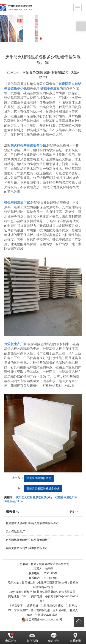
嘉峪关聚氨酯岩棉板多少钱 (43, 489)
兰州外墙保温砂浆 (52, 606)
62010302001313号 (42, 620)
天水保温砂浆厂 (15, 532)
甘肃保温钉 (21, 610)
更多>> (74, 512)
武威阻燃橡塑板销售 (39, 478)
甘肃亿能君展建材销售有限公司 (56, 592)
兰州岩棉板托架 (40, 610)
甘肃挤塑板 (31, 606)
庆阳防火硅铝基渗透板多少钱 (34, 497)
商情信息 (37, 596)
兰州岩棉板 (60, 610)
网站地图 (14, 596)
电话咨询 (11, 638)
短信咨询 (32, 638)
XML (25, 596)
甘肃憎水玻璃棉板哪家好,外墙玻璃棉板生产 (32, 523)
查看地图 (75, 638)
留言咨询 (54, 638)
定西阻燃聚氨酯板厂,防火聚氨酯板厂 (28, 540)
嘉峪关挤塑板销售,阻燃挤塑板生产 (27, 548)
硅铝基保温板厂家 (66, 497)
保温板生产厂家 (14, 501)
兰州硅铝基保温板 (46, 615)
